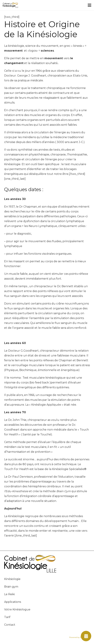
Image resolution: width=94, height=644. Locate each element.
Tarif (7, 617)
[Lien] (10, 5)
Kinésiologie (12, 579)
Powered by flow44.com (80, 637)
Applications (13, 602)
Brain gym (11, 587)
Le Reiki (9, 594)
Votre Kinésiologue (17, 609)
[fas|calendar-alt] (86, 636)
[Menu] (89, 5)
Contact (10, 625)
